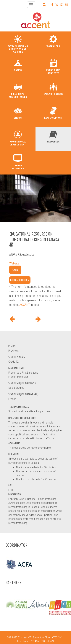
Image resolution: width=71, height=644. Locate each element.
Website (14, 263)
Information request (20, 280)
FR (67, 5)
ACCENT (25, 305)
